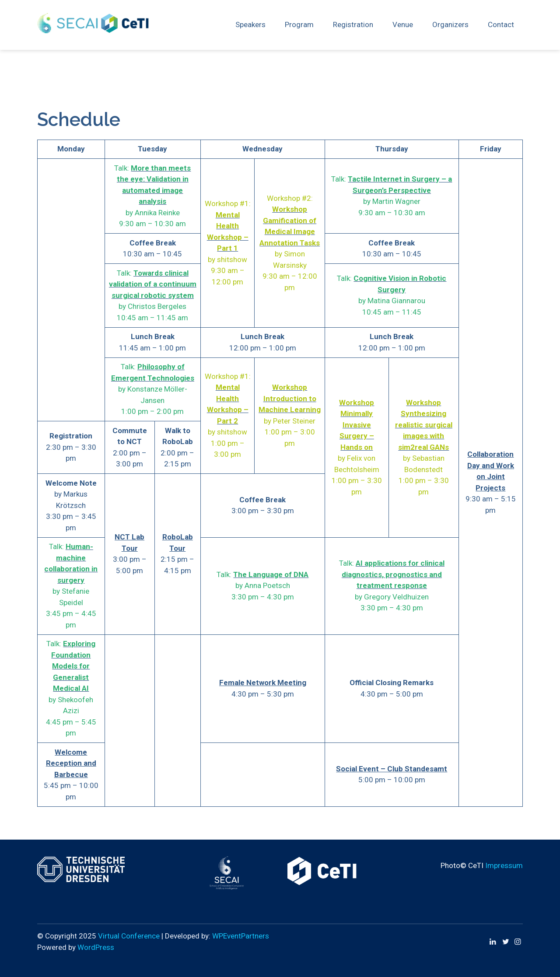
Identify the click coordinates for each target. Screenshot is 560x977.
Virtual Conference (129, 936)
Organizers (450, 25)
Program (299, 25)
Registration (353, 25)
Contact (501, 25)
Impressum (504, 865)
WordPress (96, 947)
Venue (403, 25)
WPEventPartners (241, 936)
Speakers (250, 25)
